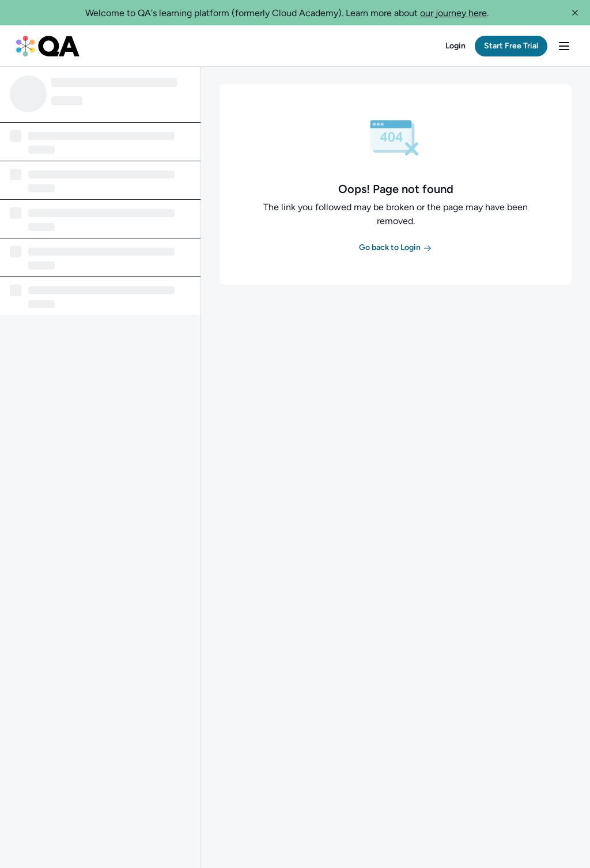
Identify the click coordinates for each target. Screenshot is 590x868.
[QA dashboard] (48, 46)
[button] (575, 13)
